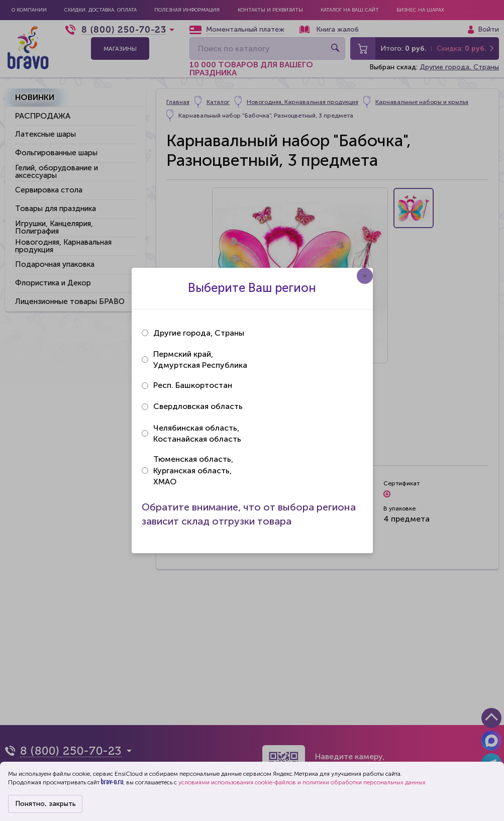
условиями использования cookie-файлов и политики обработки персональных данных (302, 782)
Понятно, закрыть (45, 804)
